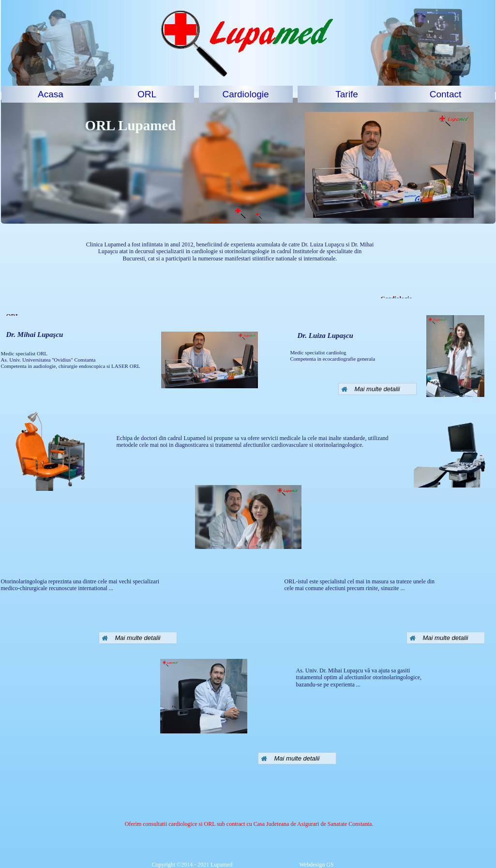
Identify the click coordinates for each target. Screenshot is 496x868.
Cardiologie (245, 94)
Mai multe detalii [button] (131, 638)
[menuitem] (51, 94)
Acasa (51, 94)
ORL (147, 94)
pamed (156, 125)
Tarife (346, 94)
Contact (445, 94)
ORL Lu (110, 125)
